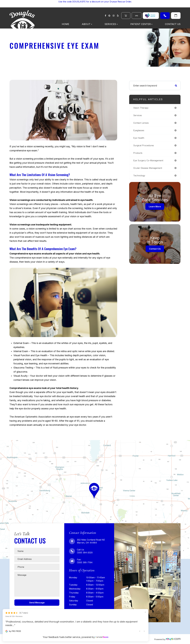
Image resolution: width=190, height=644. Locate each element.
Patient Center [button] (141, 24)
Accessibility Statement (69, 639)
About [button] (87, 24)
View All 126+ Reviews (14, 600)
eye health (139, 139)
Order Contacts (126, 16)
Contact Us (173, 24)
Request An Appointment (176, 16)
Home (65, 24)
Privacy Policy (88, 639)
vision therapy (141, 108)
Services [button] (111, 24)
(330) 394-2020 (165, 16)
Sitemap (100, 639)
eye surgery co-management (149, 162)
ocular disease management (149, 170)
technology (140, 178)
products (138, 155)
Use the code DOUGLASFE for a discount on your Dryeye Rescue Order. (95, 2)
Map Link (5, 441)
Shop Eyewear (137, 16)
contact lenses (142, 123)
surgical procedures (144, 147)
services (138, 116)
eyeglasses (139, 131)
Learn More (155, 209)
